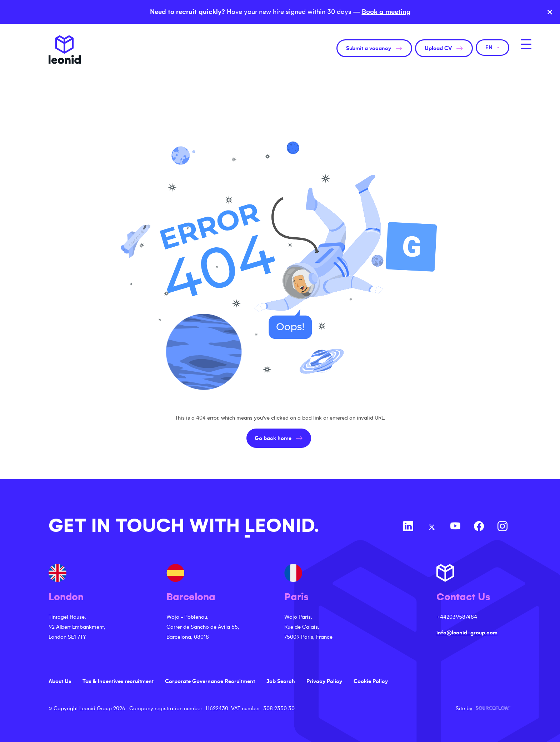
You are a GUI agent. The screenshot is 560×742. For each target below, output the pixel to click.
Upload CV (438, 48)
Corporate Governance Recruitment (210, 681)
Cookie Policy (371, 681)
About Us (60, 681)
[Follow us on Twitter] (432, 527)
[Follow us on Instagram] (502, 527)
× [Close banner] (550, 12)
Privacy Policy (324, 681)
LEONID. (282, 526)
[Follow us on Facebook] (479, 527)
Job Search (281, 681)
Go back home (273, 438)
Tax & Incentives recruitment (118, 681)
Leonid (65, 50)
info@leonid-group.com (467, 633)
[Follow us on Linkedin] (408, 527)
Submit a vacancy (369, 48)
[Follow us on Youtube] (455, 527)
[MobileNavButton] (526, 44)
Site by (484, 708)
